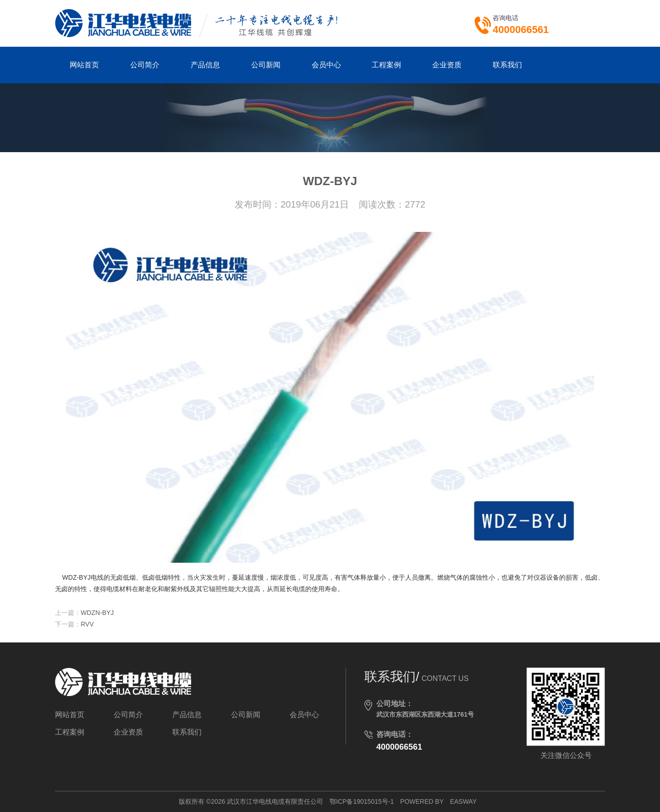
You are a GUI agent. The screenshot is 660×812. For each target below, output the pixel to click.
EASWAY (463, 801)
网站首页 (84, 65)
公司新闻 (266, 65)
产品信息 (205, 65)
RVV (87, 624)
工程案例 (386, 65)
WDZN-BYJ (97, 613)
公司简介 (145, 65)
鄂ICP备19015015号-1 (362, 801)
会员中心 (326, 65)
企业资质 (447, 65)
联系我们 (507, 65)
